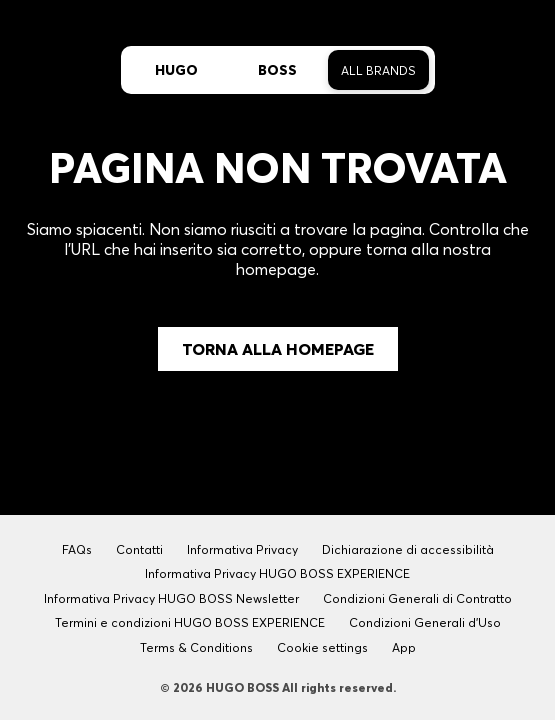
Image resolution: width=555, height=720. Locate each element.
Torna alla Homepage (278, 349)
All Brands (378, 70)
